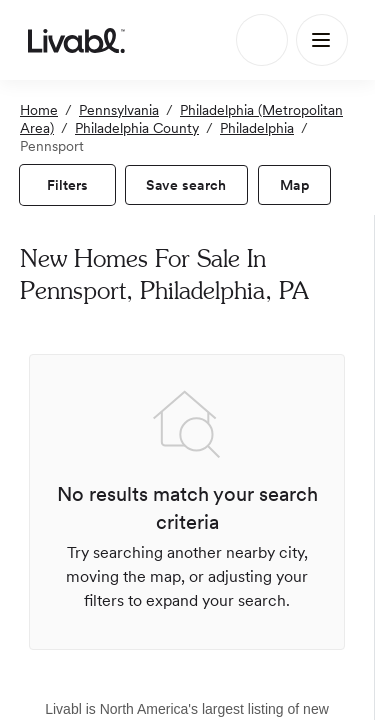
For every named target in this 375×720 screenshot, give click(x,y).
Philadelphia (257, 128)
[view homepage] (76, 40)
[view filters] (67, 185)
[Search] (262, 40)
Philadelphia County (137, 128)
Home (39, 110)
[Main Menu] (322, 40)
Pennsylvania (119, 110)
